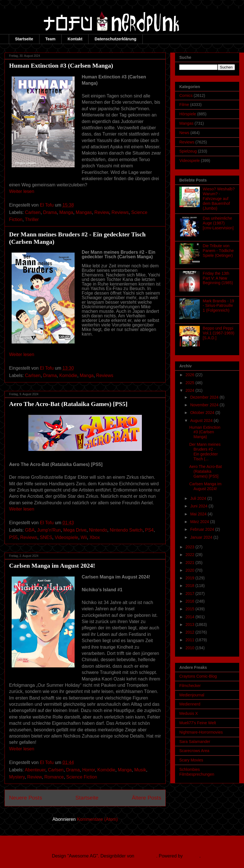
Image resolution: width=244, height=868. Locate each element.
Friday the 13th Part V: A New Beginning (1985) (218, 278)
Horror (89, 770)
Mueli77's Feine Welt (198, 723)
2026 (191, 375)
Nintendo (98, 530)
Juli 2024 (199, 498)
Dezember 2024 (205, 397)
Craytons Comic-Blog (198, 676)
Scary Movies (191, 760)
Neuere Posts (26, 798)
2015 (191, 609)
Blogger (192, 856)
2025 (191, 383)
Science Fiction (82, 777)
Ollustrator (146, 856)
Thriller (32, 219)
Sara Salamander (195, 742)
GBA (30, 530)
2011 (191, 640)
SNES (46, 537)
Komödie (68, 375)
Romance (54, 777)
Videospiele (66, 537)
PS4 (149, 530)
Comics (186, 95)
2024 (191, 390)
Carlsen (33, 212)
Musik (140, 770)
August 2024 (202, 421)
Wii (84, 537)
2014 (191, 617)
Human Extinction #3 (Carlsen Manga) (61, 65)
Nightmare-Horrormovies (201, 732)
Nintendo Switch (126, 530)
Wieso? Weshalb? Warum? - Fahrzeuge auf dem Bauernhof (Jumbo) (219, 198)
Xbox (94, 537)
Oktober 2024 (203, 413)
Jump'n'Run (49, 530)
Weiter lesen (22, 191)
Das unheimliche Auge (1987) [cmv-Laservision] (218, 223)
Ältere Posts (147, 798)
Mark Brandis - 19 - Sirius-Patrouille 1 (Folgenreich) (218, 306)
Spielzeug (188, 151)
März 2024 (200, 522)
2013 (191, 625)
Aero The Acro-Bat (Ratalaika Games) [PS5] (68, 404)
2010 (191, 648)
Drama (50, 212)
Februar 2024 (203, 529)
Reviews (120, 212)
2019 (191, 578)
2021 (191, 563)
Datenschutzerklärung (115, 39)
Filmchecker (190, 686)
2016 (191, 601)
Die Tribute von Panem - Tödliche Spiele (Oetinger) (218, 251)
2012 (191, 632)
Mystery (17, 777)
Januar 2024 (202, 537)
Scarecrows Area (194, 751)
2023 (191, 547)
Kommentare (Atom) (97, 819)
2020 (191, 570)
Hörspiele (188, 114)
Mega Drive (75, 530)
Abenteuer (35, 770)
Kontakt (75, 39)
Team (51, 39)
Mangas (84, 212)
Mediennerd (190, 704)
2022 (191, 555)
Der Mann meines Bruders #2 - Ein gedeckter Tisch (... (205, 451)
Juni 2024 (199, 506)
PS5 (13, 537)
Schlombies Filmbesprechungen (197, 772)
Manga (66, 212)
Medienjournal (192, 695)
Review (102, 212)
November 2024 (205, 405)
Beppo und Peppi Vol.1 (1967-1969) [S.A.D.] (219, 333)
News (184, 133)
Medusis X (189, 713)
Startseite (24, 39)
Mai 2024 (199, 514)
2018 (191, 586)
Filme (184, 105)
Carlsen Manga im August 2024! (52, 566)
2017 (191, 594)
